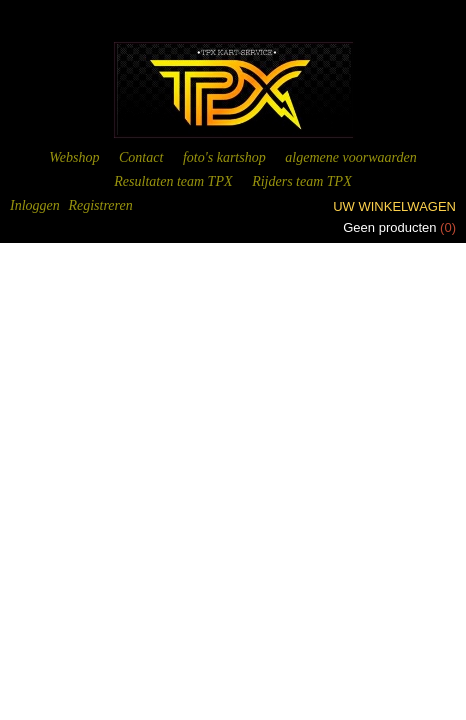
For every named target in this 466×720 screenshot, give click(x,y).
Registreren (100, 205)
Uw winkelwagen (394, 206)
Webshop (74, 157)
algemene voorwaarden (350, 157)
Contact (141, 157)
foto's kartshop (224, 157)
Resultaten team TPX (173, 181)
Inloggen (35, 205)
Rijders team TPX (302, 181)
